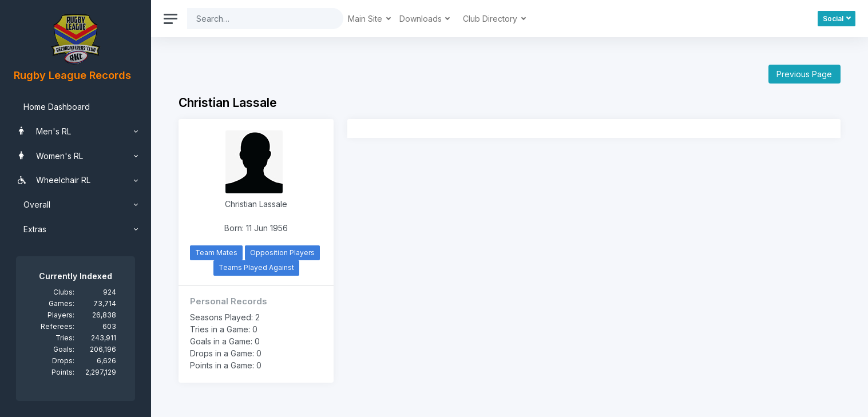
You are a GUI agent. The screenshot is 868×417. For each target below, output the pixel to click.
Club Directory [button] (491, 19)
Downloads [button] (422, 19)
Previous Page (804, 74)
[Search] (256, 19)
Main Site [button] (366, 19)
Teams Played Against (256, 267)
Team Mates (216, 253)
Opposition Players (282, 253)
